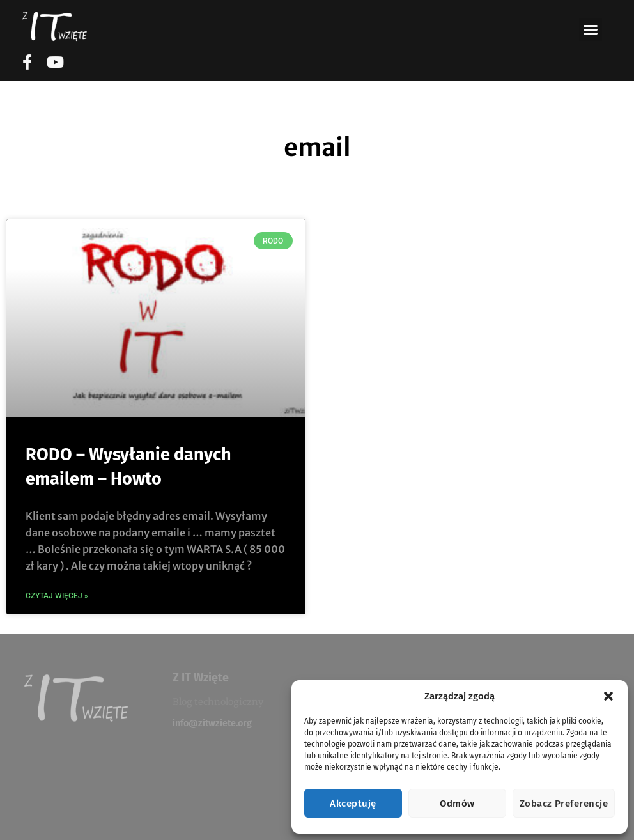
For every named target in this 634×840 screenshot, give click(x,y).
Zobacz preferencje (564, 804)
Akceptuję (353, 804)
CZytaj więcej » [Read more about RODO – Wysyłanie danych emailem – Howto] (57, 596)
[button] (608, 696)
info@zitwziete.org (212, 723)
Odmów (457, 804)
